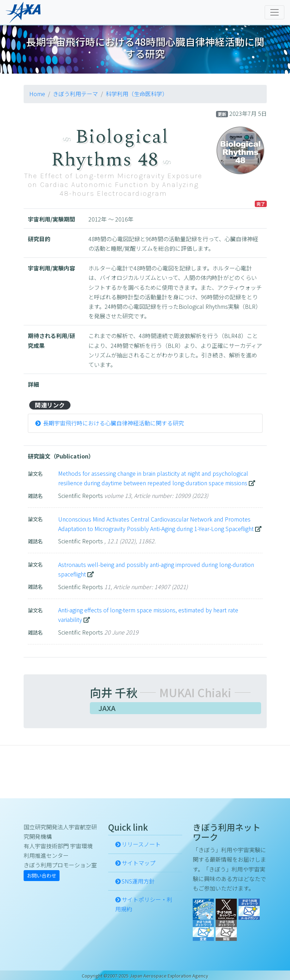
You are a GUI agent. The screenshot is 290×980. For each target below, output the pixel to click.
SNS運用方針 (138, 881)
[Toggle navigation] (274, 12)
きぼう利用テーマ (75, 94)
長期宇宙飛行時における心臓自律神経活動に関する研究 (113, 423)
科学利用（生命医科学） (137, 94)
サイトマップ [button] (138, 863)
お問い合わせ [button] (42, 875)
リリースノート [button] (141, 844)
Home (37, 94)
